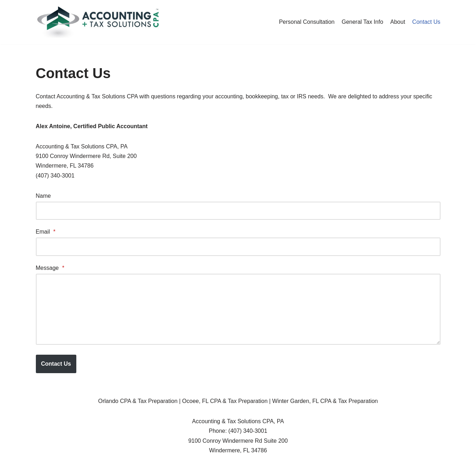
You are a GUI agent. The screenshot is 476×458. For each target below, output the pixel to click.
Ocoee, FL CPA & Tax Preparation (225, 401)
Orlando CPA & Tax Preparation (138, 401)
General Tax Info (362, 22)
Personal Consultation (307, 22)
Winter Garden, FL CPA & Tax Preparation (325, 401)
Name (43, 196)
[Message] (238, 309)
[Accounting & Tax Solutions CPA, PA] (98, 22)
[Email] (238, 247)
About (398, 22)
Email (46, 232)
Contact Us (426, 22)
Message (50, 268)
